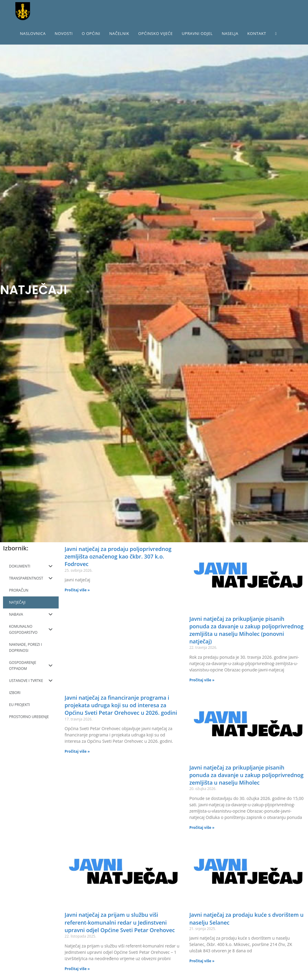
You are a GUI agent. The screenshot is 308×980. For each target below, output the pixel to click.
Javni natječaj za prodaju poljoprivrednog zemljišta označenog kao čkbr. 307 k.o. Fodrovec (118, 556)
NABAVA (31, 614)
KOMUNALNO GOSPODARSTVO (31, 629)
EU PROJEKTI (20, 705)
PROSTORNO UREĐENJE (29, 717)
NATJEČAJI (17, 602)
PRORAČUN (19, 590)
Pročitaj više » (77, 590)
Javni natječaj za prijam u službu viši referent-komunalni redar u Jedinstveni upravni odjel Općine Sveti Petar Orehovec (120, 922)
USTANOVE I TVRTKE (31, 681)
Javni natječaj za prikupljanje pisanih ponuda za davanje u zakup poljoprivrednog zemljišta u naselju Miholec (246, 775)
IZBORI (15, 693)
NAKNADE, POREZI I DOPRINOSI (26, 647)
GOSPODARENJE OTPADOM (31, 666)
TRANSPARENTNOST (31, 578)
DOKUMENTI (31, 566)
